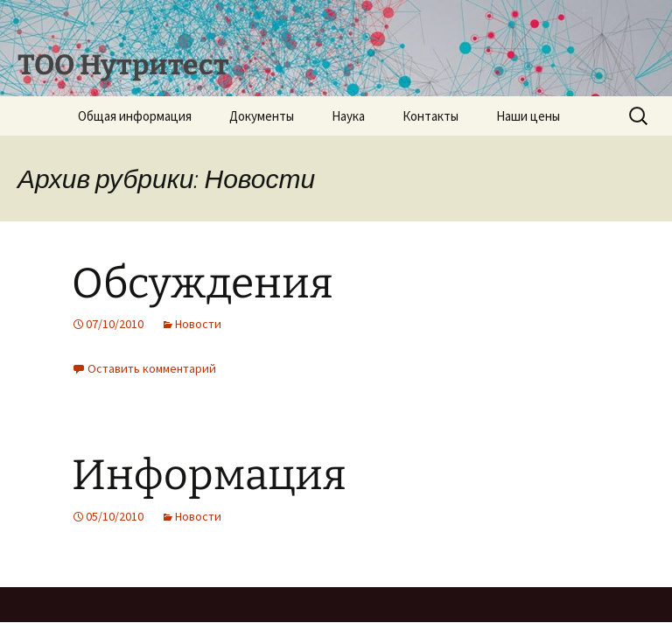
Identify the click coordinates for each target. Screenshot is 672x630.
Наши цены (528, 116)
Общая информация (135, 116)
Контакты (430, 116)
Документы (262, 116)
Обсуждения (203, 283)
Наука (348, 116)
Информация (209, 475)
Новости (198, 324)
